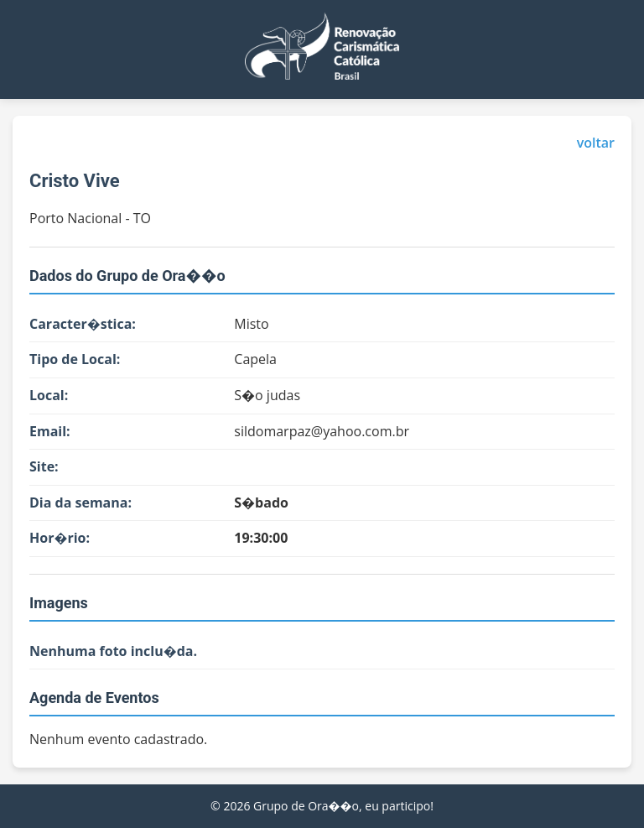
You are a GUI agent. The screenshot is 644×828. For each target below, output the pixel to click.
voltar (596, 143)
